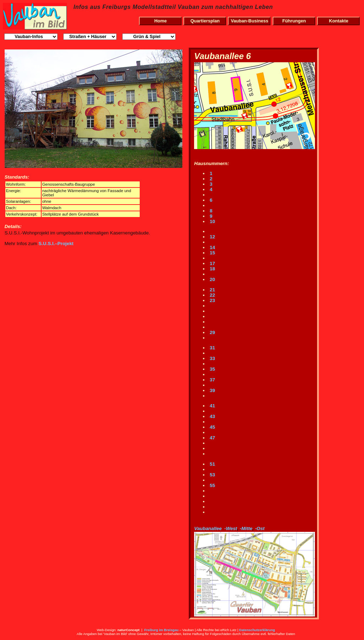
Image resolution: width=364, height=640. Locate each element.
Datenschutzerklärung (257, 630)
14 (212, 247)
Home (160, 21)
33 (212, 358)
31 (212, 348)
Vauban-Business (250, 21)
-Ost (260, 528)
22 (212, 295)
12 (212, 237)
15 (212, 253)
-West (231, 528)
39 (212, 390)
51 (212, 464)
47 (212, 438)
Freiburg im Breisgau (162, 630)
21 (212, 290)
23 (212, 300)
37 (212, 380)
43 (212, 416)
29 (212, 332)
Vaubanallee (208, 528)
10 (212, 221)
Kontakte (339, 21)
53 (212, 475)
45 (212, 427)
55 (212, 485)
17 (212, 263)
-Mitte (246, 528)
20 (212, 279)
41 (212, 406)
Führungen (294, 21)
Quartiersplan (205, 21)
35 (212, 369)
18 (212, 269)
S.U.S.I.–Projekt (56, 244)
